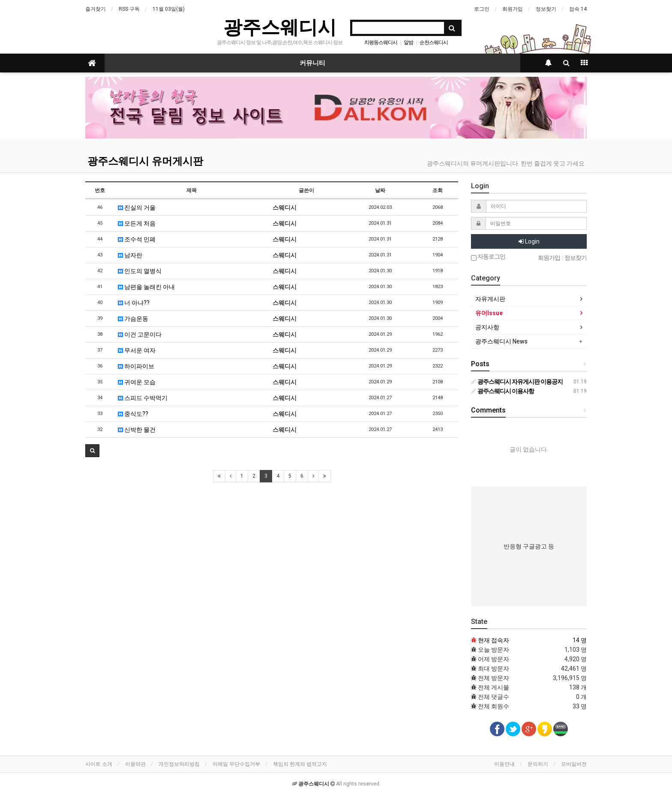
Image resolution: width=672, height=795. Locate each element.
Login (529, 241)
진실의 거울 (137, 208)
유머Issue (489, 313)
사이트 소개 (99, 764)
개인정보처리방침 (179, 764)
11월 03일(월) (169, 9)
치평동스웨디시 (381, 42)
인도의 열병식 (140, 271)
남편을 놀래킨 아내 (146, 287)
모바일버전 (574, 764)
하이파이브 (136, 366)
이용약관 (135, 764)
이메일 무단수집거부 (236, 764)
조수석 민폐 (137, 239)
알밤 (408, 42)
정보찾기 (546, 9)
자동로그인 (488, 257)
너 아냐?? (134, 303)
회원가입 (513, 9)
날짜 (380, 190)
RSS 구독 (129, 9)
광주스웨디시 (280, 27)
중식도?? (133, 414)
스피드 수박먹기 (143, 398)
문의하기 (538, 764)
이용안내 (504, 764)
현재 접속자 (493, 640)
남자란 (130, 255)
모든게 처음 (137, 223)
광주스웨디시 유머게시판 (145, 161)
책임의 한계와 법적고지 (300, 764)
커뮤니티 (312, 63)
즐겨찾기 (96, 9)
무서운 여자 (137, 350)
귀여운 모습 (137, 382)
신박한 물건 (137, 430)
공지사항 (487, 327)
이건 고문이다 (140, 334)
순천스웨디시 (434, 42)
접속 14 (578, 9)
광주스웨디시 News (501, 341)
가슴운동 (133, 319)
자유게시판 (490, 299)
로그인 (482, 9)
